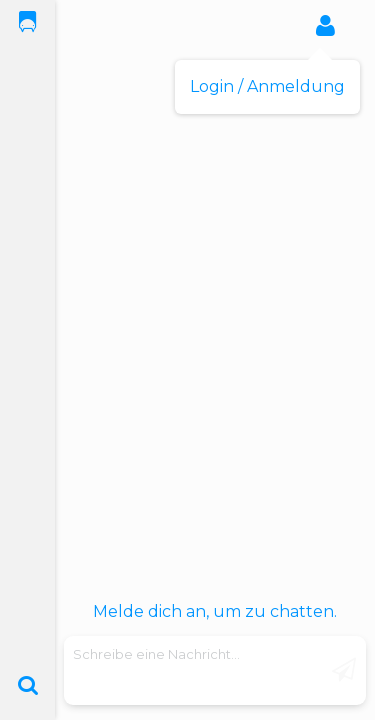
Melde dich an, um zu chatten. (215, 611)
